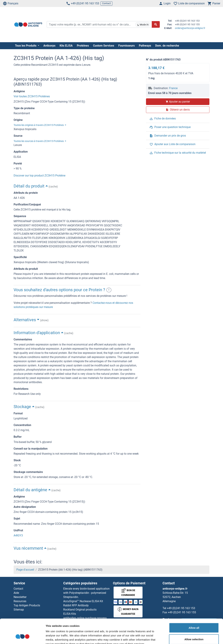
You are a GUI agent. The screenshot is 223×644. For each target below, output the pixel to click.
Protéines (83, 46)
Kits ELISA (66, 46)
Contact (106, 3)
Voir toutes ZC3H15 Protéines (32, 96)
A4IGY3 (18, 535)
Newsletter (20, 597)
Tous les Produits (26, 46)
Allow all (194, 607)
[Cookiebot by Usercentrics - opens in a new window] (23, 637)
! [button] (109, 290)
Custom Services (104, 46)
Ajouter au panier (178, 102)
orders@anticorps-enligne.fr (190, 28)
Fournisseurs (126, 46)
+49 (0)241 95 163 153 (83, 3)
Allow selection (194, 618)
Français (11, 3)
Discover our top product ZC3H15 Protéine (39, 176)
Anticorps (49, 46)
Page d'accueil (25, 570)
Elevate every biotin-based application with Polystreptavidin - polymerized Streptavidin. (86, 593)
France (173, 88)
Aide (16, 593)
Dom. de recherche (167, 46)
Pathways (145, 46)
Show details (183, 637)
